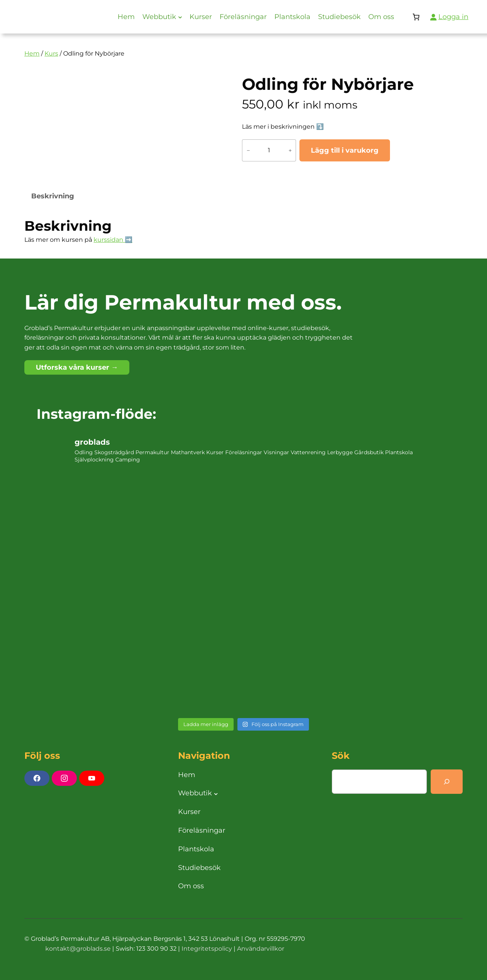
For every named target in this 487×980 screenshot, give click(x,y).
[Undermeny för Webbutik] (180, 17)
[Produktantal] (269, 150)
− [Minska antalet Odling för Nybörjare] (248, 150)
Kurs (51, 53)
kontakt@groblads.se (78, 949)
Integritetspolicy (207, 949)
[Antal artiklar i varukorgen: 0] (416, 17)
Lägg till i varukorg (345, 150)
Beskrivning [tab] (53, 196)
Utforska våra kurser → (77, 367)
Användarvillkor (261, 949)
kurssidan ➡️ (113, 240)
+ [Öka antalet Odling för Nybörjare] (290, 150)
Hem (32, 53)
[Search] (447, 782)
